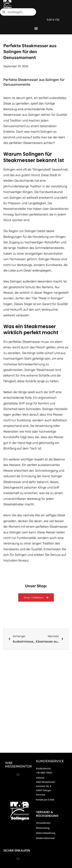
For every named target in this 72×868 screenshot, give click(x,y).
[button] (36, 28)
